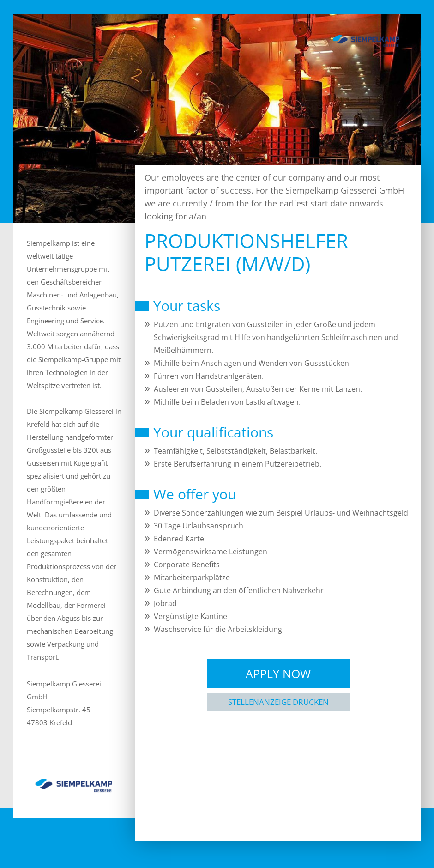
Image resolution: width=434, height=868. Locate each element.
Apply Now (278, 674)
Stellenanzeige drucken (278, 702)
